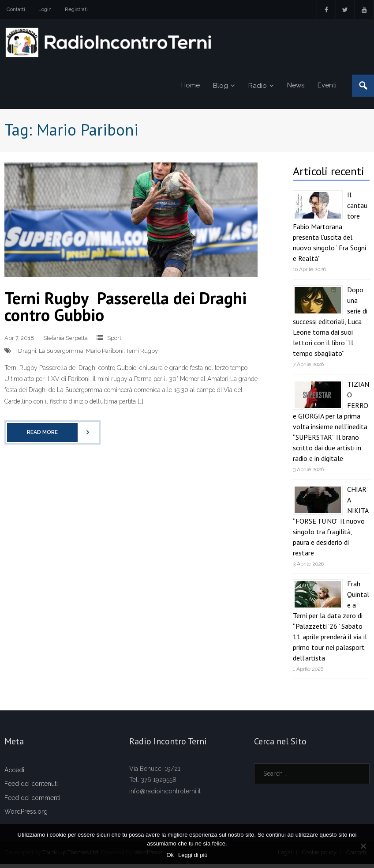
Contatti (16, 9)
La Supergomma (61, 355)
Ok (170, 855)
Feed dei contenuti (31, 788)
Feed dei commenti (32, 802)
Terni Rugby (142, 355)
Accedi (14, 774)
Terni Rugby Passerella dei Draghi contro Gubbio (125, 310)
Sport (114, 342)
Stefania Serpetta (65, 342)
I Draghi (26, 355)
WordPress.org (26, 815)
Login (45, 9)
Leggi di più (193, 855)
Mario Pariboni (105, 355)
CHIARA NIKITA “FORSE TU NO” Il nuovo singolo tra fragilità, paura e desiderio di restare (331, 525)
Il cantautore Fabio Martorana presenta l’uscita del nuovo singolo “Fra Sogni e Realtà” (330, 230)
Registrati (76, 9)
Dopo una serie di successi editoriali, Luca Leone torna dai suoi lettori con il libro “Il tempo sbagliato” (330, 325)
